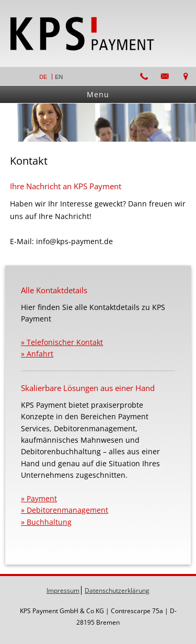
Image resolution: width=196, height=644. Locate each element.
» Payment (39, 498)
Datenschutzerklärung (117, 590)
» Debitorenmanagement (65, 510)
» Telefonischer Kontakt (62, 342)
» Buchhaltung (46, 522)
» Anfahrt (37, 354)
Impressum (63, 590)
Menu (98, 94)
